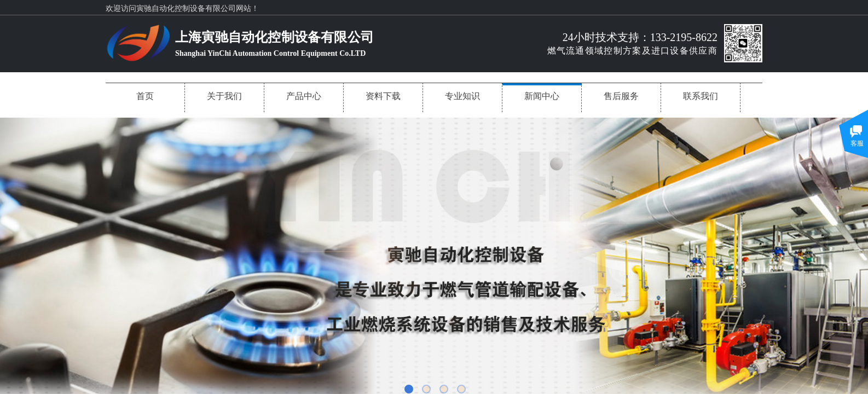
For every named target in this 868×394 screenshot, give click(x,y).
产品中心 (304, 96)
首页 (145, 96)
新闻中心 (542, 96)
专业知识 (462, 96)
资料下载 (383, 96)
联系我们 (701, 96)
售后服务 (621, 96)
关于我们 (224, 96)
